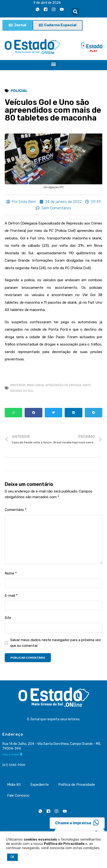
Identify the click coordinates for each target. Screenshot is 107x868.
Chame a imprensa (77, 823)
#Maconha (35, 385)
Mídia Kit (14, 785)
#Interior (18, 385)
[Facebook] (46, 9)
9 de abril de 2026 (47, 3)
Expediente (40, 785)
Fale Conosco (18, 795)
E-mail (11, 596)
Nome (11, 573)
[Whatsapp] (38, 9)
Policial (19, 91)
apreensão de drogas (63, 385)
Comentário (16, 510)
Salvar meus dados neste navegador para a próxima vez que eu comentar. (56, 643)
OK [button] (12, 857)
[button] (75, 12)
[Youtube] (62, 9)
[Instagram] (54, 9)
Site (8, 618)
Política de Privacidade (77, 785)
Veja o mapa (12, 754)
